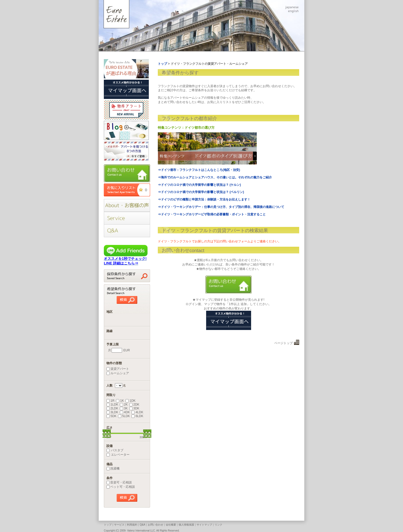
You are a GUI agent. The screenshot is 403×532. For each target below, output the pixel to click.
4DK (125, 412)
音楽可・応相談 (119, 482)
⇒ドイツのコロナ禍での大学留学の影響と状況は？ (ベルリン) (201, 192)
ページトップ (283, 343)
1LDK (112, 405)
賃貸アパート (118, 369)
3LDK (112, 412)
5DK (111, 416)
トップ (108, 525)
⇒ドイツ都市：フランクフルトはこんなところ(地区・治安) (199, 170)
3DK (134, 408)
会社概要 (171, 525)
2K (124, 405)
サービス (119, 525)
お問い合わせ (155, 525)
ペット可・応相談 (121, 487)
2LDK (112, 408)
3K (124, 408)
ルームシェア (118, 373)
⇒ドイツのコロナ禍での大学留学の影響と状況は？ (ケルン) (199, 185)
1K (120, 401)
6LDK (137, 416)
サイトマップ (204, 525)
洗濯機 (113, 469)
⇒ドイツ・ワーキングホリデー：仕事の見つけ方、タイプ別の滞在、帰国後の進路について (221, 207)
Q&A (143, 525)
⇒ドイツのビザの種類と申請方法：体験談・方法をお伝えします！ (204, 199)
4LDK (137, 412)
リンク (218, 525)
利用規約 (132, 525)
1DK (130, 401)
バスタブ (115, 450)
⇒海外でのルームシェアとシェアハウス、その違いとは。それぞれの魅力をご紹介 (215, 177)
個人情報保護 (186, 525)
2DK (134, 405)
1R (110, 401)
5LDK (124, 416)
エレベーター (118, 455)
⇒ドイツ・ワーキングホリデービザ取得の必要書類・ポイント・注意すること (212, 214)
